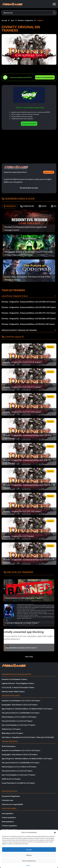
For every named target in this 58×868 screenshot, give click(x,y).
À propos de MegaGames (11, 796)
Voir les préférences (29, 861)
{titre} (28, 865)
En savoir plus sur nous (29, 188)
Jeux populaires (7, 813)
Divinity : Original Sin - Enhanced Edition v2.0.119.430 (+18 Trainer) (29, 307)
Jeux (13, 20)
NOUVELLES (9, 206)
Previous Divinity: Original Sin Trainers (19, 330)
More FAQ (29, 657)
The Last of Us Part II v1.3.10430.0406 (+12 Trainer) (21, 713)
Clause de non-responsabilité (12, 804)
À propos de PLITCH (29, 124)
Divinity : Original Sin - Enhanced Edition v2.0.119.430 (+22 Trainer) (29, 302)
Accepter (29, 850)
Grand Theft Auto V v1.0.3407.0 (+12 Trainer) (18, 783)
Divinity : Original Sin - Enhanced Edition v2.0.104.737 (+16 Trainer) (29, 313)
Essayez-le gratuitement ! (45, 77)
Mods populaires (8, 821)
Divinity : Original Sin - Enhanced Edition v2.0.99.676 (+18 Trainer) (28, 324)
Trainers (40, 20)
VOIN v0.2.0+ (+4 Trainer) (11, 729)
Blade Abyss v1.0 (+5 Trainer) (12, 733)
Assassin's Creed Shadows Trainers (14, 679)
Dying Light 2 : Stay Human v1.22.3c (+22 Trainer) (20, 705)
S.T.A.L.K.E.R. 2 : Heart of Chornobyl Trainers (18, 687)
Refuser (29, 855)
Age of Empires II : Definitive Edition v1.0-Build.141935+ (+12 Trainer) (27, 709)
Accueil (4, 20)
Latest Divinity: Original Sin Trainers (15, 296)
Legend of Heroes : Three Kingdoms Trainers (18, 683)
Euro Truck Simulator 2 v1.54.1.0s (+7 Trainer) (18, 725)
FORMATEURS (27, 206)
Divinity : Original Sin (26, 20)
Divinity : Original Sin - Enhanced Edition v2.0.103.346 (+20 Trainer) (29, 318)
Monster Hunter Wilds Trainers (13, 691)
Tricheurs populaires (9, 826)
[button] (55, 832)
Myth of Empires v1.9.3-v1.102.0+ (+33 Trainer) (19, 717)
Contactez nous (7, 800)
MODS (42, 206)
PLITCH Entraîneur (9, 746)
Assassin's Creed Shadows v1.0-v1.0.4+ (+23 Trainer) (21, 701)
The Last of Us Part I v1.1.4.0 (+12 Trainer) (17, 721)
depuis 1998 (49, 172)
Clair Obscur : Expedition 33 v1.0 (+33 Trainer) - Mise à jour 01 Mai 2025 (28, 737)
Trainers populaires (9, 817)
